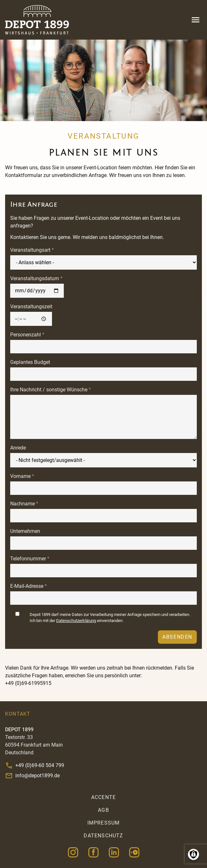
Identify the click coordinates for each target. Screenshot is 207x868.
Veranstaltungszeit (31, 307)
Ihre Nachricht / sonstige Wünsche (49, 390)
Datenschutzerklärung (76, 621)
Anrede (18, 448)
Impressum (104, 823)
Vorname (20, 476)
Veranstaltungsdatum (35, 278)
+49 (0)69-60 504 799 (40, 765)
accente (103, 797)
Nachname (22, 504)
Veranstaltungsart (30, 250)
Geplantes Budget (30, 362)
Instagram (73, 852)
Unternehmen (25, 531)
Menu (196, 20)
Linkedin (114, 852)
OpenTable (134, 852)
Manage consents (193, 854)
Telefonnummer (28, 559)
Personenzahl (26, 335)
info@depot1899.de (37, 776)
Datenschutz (103, 836)
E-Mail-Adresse (27, 586)
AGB (103, 810)
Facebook (93, 852)
